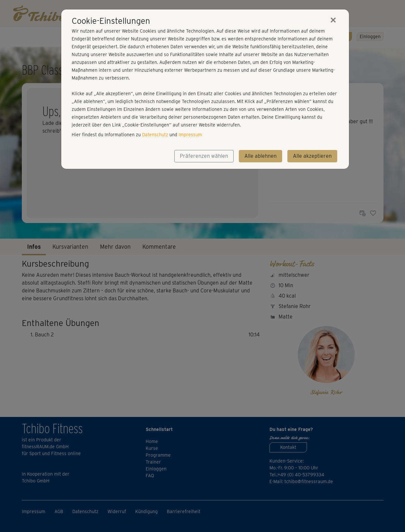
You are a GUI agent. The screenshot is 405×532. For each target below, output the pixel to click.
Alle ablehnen (260, 156)
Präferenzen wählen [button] (204, 156)
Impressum (190, 135)
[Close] (333, 20)
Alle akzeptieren (312, 156)
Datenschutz (155, 135)
